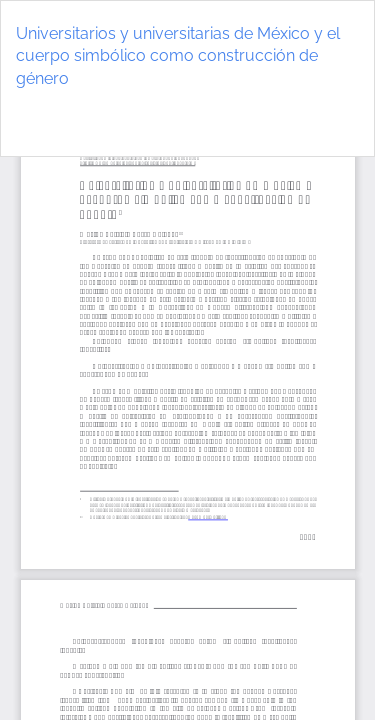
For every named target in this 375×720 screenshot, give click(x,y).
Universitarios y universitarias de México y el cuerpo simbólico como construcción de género (178, 56)
